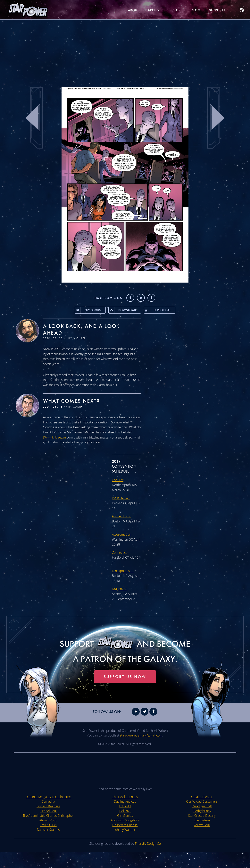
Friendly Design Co (148, 859)
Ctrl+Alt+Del (48, 841)
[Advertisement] (125, 51)
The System (202, 836)
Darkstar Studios (48, 846)
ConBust (118, 480)
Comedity (48, 817)
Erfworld (125, 822)
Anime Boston (122, 516)
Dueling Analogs (125, 817)
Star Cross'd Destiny (202, 832)
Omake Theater (202, 813)
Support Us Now (125, 693)
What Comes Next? (74, 401)
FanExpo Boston (123, 571)
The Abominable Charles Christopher (48, 832)
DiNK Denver (121, 498)
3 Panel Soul (48, 827)
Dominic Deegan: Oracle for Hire (48, 813)
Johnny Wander (125, 846)
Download (122, 310)
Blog (191, 10)
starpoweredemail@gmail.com (141, 751)
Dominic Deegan (54, 438)
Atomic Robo (48, 836)
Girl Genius (125, 832)
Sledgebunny (202, 827)
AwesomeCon (122, 535)
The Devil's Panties (125, 813)
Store (171, 10)
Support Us (217, 10)
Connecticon (121, 553)
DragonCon (120, 589)
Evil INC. (125, 827)
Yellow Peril (202, 841)
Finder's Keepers (48, 822)
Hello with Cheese (125, 841)
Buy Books (85, 310)
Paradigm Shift (202, 822)
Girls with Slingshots (125, 836)
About (122, 10)
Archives (147, 10)
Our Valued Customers (202, 817)
